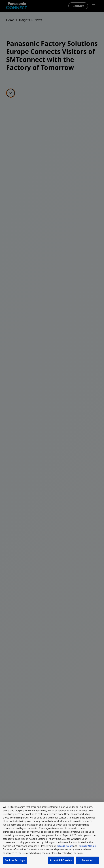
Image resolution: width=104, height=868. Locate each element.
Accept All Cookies (61, 860)
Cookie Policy (65, 846)
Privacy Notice (87, 846)
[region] (52, 835)
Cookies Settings (15, 860)
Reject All (87, 860)
